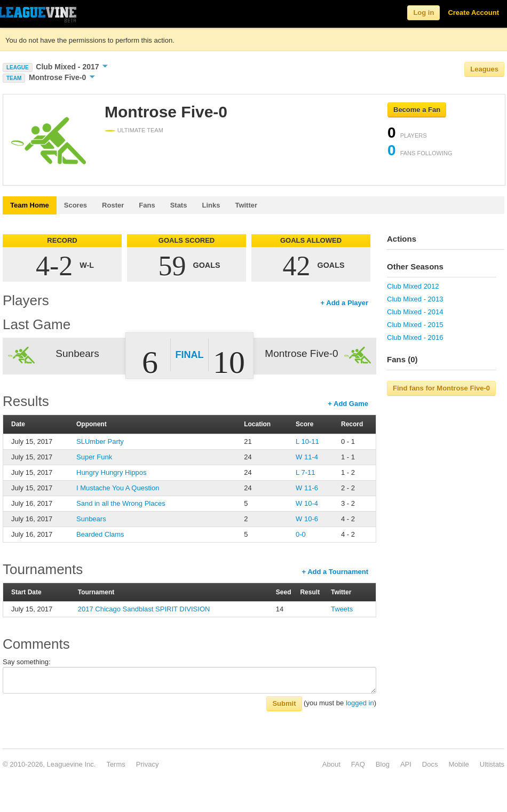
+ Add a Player (344, 303)
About (331, 764)
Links (211, 205)
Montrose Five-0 (62, 77)
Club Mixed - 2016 (415, 337)
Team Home (30, 205)
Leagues (484, 69)
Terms (116, 764)
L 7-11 (305, 472)
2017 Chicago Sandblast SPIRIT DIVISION (144, 609)
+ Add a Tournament (335, 572)
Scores (76, 205)
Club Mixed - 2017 (72, 67)
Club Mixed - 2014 (415, 312)
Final (190, 355)
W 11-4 (307, 457)
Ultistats (492, 764)
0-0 (301, 534)
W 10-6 (307, 519)
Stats (179, 205)
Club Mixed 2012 (413, 286)
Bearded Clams (100, 534)
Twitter (246, 205)
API (406, 764)
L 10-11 (307, 441)
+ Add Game (348, 404)
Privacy (148, 764)
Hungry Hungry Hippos (112, 472)
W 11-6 (307, 488)
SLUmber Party (100, 441)
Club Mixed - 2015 (415, 325)
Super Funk (94, 457)
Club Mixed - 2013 (415, 299)
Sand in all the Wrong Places (121, 503)
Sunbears (91, 519)
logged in (360, 703)
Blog (383, 764)
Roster (113, 205)
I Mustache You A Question (118, 488)
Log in (423, 13)
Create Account (473, 13)
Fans (147, 205)
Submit (284, 703)
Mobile (458, 764)
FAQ (358, 764)
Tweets (342, 609)
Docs (430, 764)
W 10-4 (307, 503)
